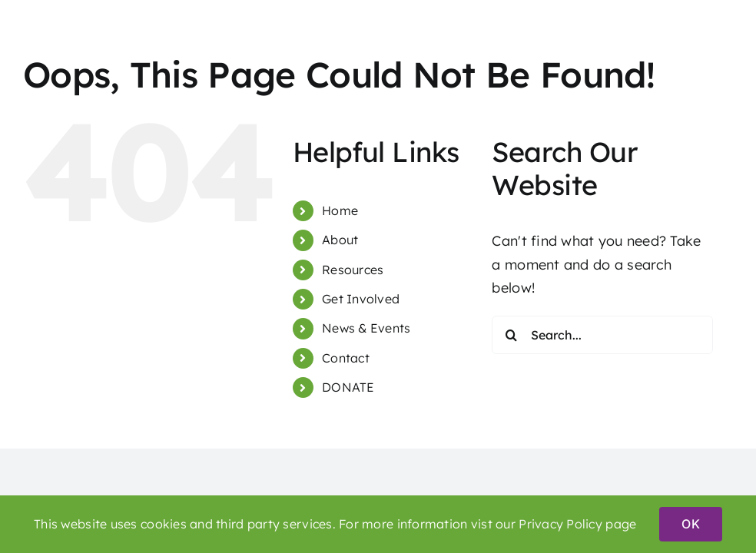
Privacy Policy (560, 524)
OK (690, 524)
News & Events (366, 328)
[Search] (511, 335)
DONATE (348, 387)
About (340, 240)
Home (340, 210)
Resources (353, 270)
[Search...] (602, 335)
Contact (346, 358)
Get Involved (361, 299)
